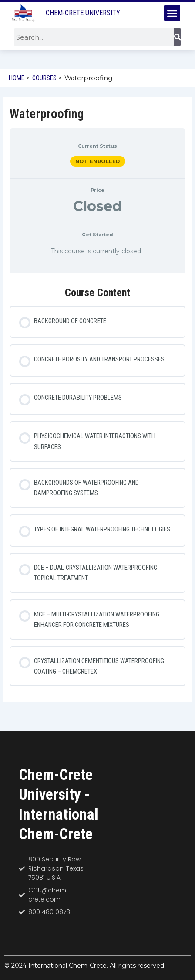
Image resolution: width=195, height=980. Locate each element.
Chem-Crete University (83, 13)
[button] (172, 13)
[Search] (177, 37)
